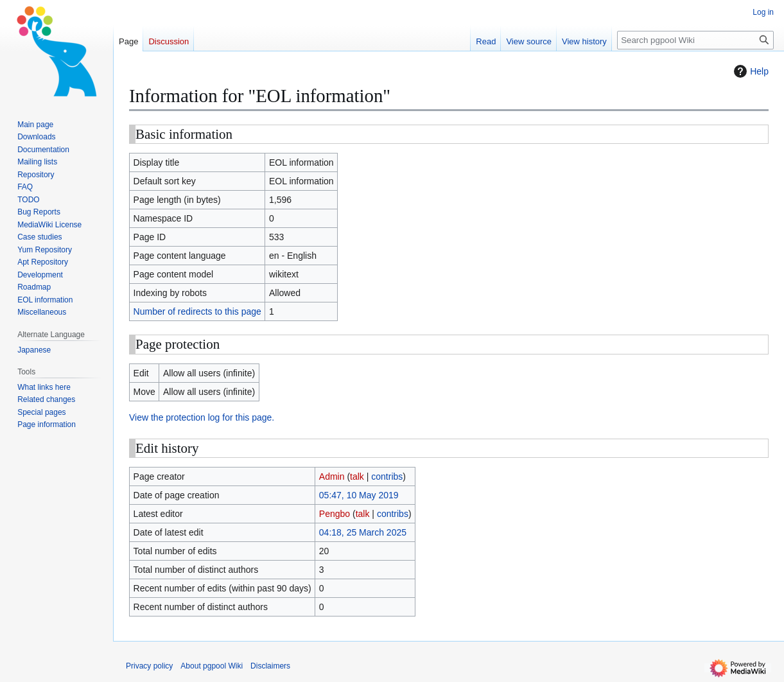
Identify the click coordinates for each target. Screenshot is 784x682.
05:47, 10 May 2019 (359, 495)
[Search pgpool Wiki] (695, 40)
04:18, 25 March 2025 (363, 532)
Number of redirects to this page (197, 311)
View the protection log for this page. (202, 417)
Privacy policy (149, 666)
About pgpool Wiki (212, 666)
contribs (387, 477)
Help (750, 71)
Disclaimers (270, 666)
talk (357, 477)
